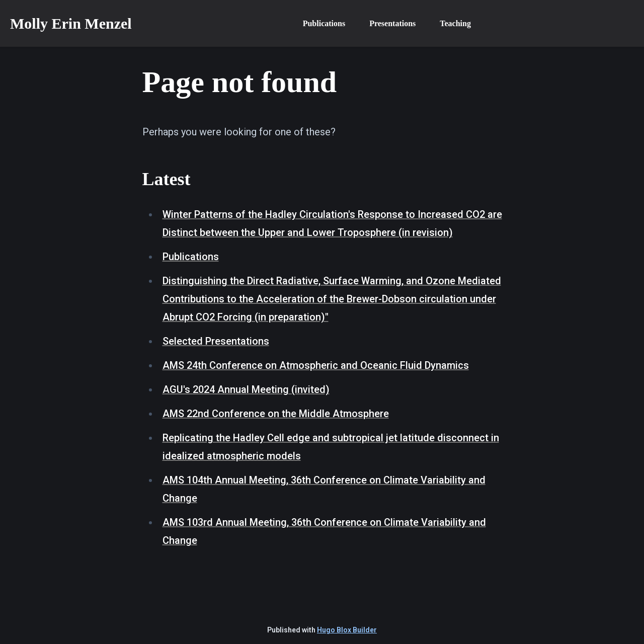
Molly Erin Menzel (71, 23)
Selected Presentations (216, 341)
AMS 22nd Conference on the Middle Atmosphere (276, 414)
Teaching (455, 23)
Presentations (392, 23)
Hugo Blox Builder (347, 630)
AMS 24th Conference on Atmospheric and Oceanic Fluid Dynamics (316, 365)
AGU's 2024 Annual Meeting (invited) (246, 389)
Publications (324, 23)
